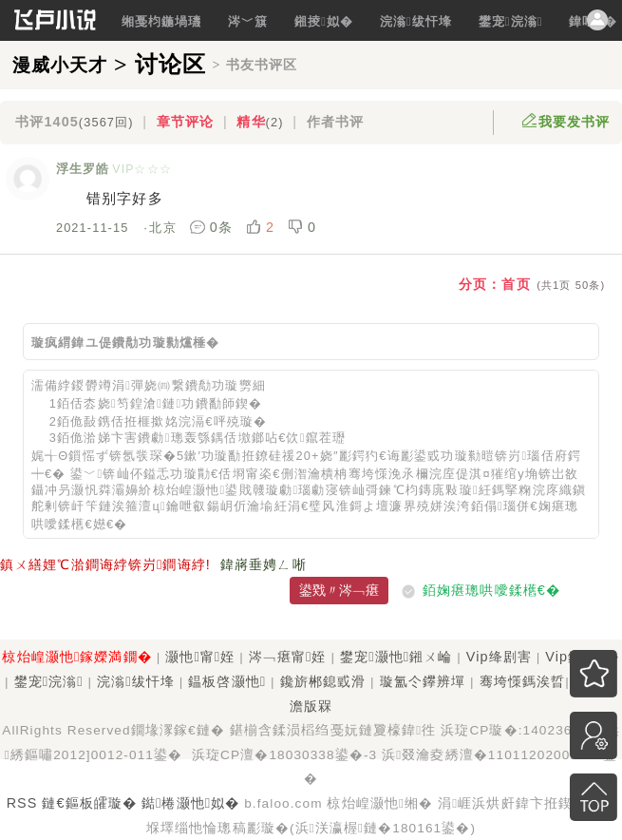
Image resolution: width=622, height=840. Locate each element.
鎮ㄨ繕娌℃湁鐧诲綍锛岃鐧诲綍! (105, 564)
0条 (214, 227)
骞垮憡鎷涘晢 (523, 681)
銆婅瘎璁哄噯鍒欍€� (491, 590)
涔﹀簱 (248, 21)
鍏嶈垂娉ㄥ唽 (264, 564)
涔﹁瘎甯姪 (288, 657)
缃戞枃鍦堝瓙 (162, 21)
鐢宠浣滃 (511, 21)
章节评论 (185, 122)
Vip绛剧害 (499, 657)
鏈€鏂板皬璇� (89, 803)
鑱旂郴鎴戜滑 (323, 681)
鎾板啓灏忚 (227, 681)
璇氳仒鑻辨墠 (423, 681)
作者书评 (335, 122)
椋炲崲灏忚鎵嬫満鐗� (76, 657)
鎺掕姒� (324, 21)
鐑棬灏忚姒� (190, 803)
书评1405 (74, 122)
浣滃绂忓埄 (416, 21)
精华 (260, 122)
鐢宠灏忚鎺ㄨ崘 (396, 657)
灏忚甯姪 (200, 657)
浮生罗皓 (83, 169)
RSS (22, 803)
